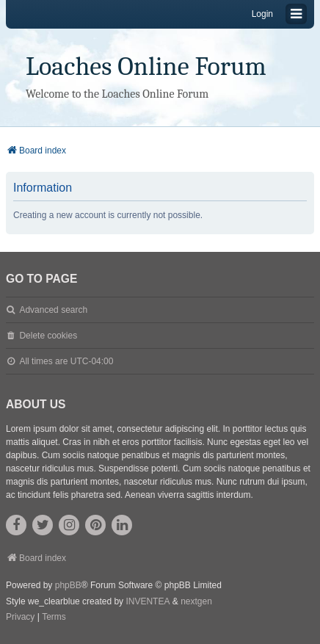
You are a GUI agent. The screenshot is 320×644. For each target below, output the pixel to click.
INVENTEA (148, 601)
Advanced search (53, 310)
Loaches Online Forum (146, 66)
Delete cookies (48, 336)
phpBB (68, 585)
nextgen (196, 601)
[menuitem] (20, 618)
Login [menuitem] (262, 14)
